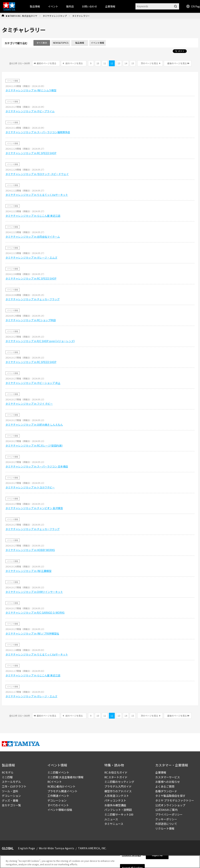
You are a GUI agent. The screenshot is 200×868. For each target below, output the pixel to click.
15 (133, 63)
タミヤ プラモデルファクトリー (175, 800)
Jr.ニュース (111, 819)
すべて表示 (42, 43)
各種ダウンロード (166, 791)
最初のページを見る (47, 63)
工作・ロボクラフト (14, 786)
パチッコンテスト (115, 800)
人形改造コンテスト (117, 796)
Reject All (157, 855)
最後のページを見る (177, 63)
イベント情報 (97, 43)
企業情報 (161, 772)
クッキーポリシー (166, 819)
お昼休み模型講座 (115, 805)
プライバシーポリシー (169, 814)
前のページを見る (74, 63)
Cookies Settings (131, 855)
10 (98, 63)
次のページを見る (149, 63)
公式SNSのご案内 (166, 810)
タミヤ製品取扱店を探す (170, 796)
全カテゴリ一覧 (11, 805)
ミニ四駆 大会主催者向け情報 (65, 777)
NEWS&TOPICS (61, 43)
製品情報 (35, 6)
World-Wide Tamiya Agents (57, 848)
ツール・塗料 (10, 791)
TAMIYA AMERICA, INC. (92, 848)
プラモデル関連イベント (62, 791)
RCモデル (8, 772)
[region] (100, 862)
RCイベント (55, 782)
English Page (27, 848)
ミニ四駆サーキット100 (119, 814)
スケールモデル (11, 782)
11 (105, 63)
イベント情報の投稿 (60, 810)
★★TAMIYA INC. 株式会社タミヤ (21, 16)
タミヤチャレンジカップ (55, 16)
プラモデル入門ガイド (118, 786)
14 (126, 63)
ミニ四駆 (7, 777)
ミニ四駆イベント (58, 772)
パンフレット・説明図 (118, 810)
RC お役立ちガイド (116, 772)
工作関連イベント (58, 796)
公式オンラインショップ (170, 805)
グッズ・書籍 (10, 800)
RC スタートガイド (116, 777)
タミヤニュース (114, 824)
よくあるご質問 (165, 786)
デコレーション (11, 796)
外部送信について (166, 824)
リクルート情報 (165, 828)
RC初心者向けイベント (61, 786)
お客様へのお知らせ (168, 782)
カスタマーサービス (168, 777)
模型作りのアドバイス (118, 791)
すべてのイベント (58, 805)
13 (119, 63)
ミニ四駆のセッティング (119, 782)
